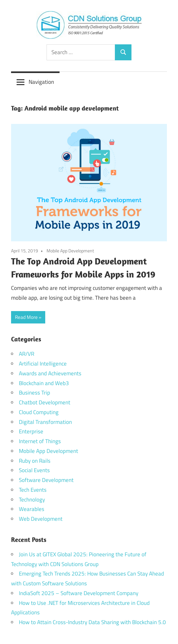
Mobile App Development (70, 251)
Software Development (46, 480)
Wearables (32, 509)
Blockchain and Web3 (44, 383)
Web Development (41, 519)
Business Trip (34, 393)
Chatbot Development (45, 402)
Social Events (34, 470)
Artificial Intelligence (43, 364)
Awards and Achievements (50, 373)
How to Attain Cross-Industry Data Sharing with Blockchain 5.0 (92, 622)
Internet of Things (40, 441)
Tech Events (33, 490)
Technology (32, 500)
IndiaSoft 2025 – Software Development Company (79, 593)
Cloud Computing (39, 412)
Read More (26, 317)
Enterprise (31, 431)
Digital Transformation (45, 422)
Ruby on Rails (35, 461)
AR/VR (27, 354)
